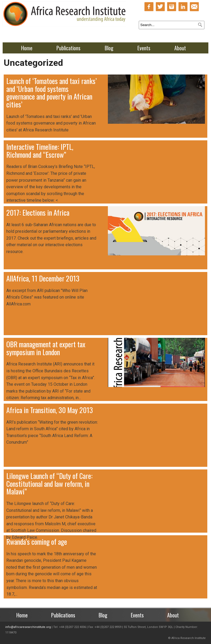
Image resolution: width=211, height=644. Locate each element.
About (180, 48)
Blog (109, 48)
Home (27, 48)
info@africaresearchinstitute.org (28, 627)
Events (144, 48)
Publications (68, 48)
